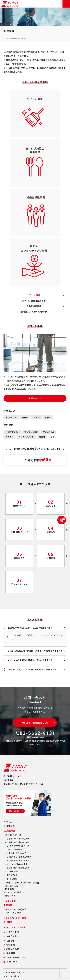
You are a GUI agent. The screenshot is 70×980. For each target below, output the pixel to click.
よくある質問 (11, 879)
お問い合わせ (47, 398)
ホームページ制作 (13, 892)
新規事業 (8, 922)
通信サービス (11, 895)
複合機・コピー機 (12, 835)
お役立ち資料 (11, 936)
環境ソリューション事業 (15, 927)
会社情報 (9, 945)
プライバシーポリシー (12, 976)
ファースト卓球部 (12, 913)
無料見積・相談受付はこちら (39, 723)
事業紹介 (14, 38)
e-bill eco (10, 962)
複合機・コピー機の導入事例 (17, 868)
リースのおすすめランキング (17, 846)
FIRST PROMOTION (15, 957)
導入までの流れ (12, 875)
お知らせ (9, 941)
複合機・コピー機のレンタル (17, 842)
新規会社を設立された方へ (17, 853)
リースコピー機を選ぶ (15, 849)
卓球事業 (8, 905)
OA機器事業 (9, 831)
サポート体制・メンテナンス (17, 871)
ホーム (6, 38)
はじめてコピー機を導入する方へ (19, 857)
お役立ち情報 (11, 932)
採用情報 (9, 953)
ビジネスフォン (11, 886)
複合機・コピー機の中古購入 (17, 839)
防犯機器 (9, 889)
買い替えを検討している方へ (17, 860)
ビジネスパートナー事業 (15, 918)
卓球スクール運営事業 (15, 909)
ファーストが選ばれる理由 (16, 864)
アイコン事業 (10, 901)
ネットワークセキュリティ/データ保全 (21, 883)
